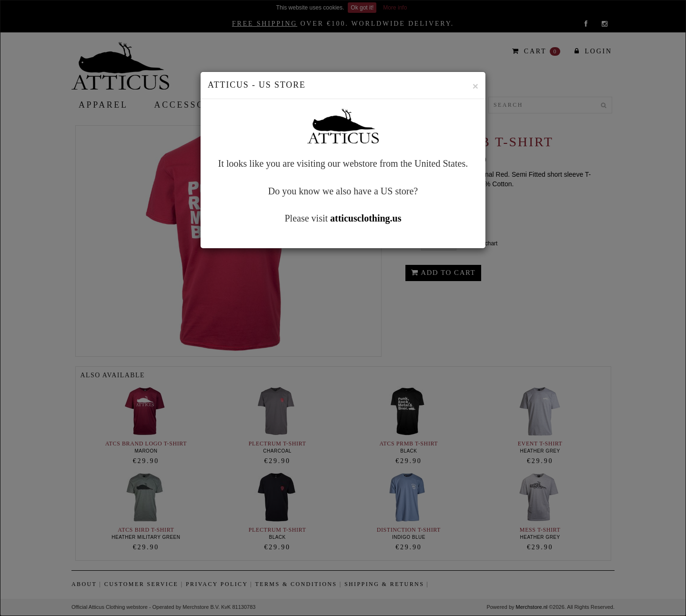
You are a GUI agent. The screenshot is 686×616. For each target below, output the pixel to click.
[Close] (475, 86)
